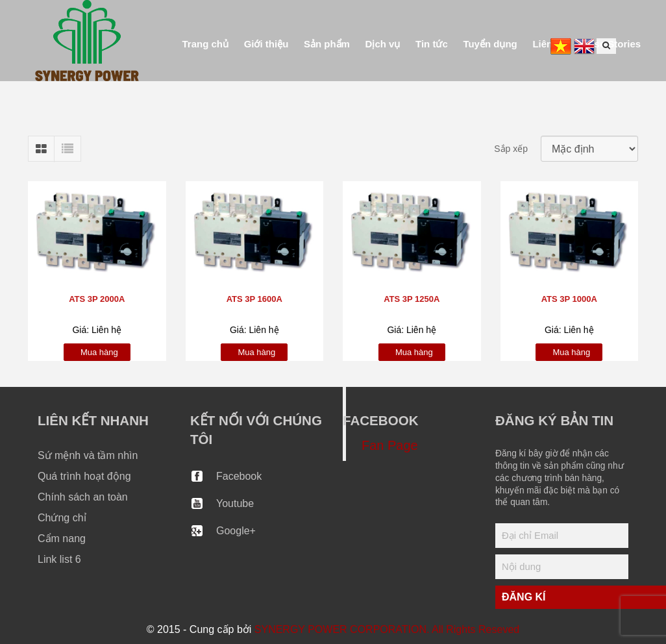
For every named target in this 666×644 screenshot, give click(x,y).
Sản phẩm (327, 44)
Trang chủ (206, 44)
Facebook (239, 476)
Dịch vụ (383, 44)
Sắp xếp (511, 149)
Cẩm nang (62, 539)
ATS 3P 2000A (97, 299)
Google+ (236, 531)
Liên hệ (549, 44)
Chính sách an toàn (83, 497)
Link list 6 (59, 559)
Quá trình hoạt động (84, 476)
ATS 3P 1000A (569, 299)
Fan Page (390, 445)
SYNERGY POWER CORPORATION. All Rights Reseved (387, 629)
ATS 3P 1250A (412, 299)
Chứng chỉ (62, 518)
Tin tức (432, 44)
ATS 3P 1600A (254, 299)
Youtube (235, 503)
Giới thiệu (266, 44)
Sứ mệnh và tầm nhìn (88, 455)
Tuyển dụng (490, 44)
